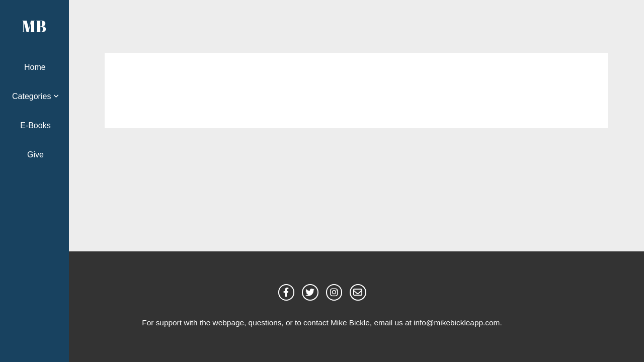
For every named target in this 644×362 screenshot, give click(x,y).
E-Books (35, 125)
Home (35, 67)
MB (34, 26)
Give (35, 155)
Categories (35, 96)
